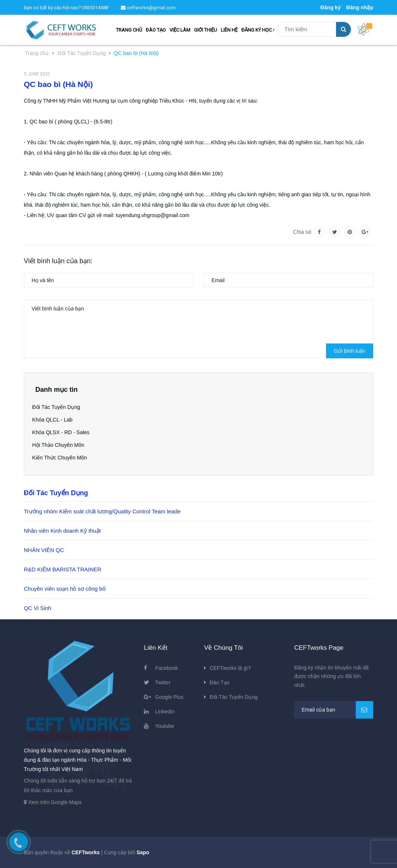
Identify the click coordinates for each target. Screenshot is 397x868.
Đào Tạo (220, 683)
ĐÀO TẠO (156, 30)
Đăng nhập (360, 7)
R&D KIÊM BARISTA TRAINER (63, 569)
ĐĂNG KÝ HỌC (258, 30)
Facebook (166, 668)
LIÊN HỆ (229, 30)
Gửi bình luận (350, 351)
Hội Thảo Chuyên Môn (61, 445)
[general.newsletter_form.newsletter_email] (334, 710)
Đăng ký (330, 7)
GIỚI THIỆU (206, 30)
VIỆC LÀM (180, 30)
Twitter (163, 683)
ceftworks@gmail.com (148, 8)
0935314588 (95, 8)
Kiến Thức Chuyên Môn (63, 458)
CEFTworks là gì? (230, 668)
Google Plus (169, 697)
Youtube (164, 726)
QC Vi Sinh (38, 608)
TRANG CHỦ (129, 30)
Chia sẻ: (303, 232)
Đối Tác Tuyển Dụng (59, 407)
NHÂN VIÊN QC (44, 550)
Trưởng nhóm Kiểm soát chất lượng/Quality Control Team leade (102, 511)
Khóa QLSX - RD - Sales (64, 432)
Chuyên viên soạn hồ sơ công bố (65, 589)
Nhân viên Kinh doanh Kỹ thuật (62, 531)
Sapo (143, 852)
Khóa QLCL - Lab (55, 420)
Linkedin (165, 711)
